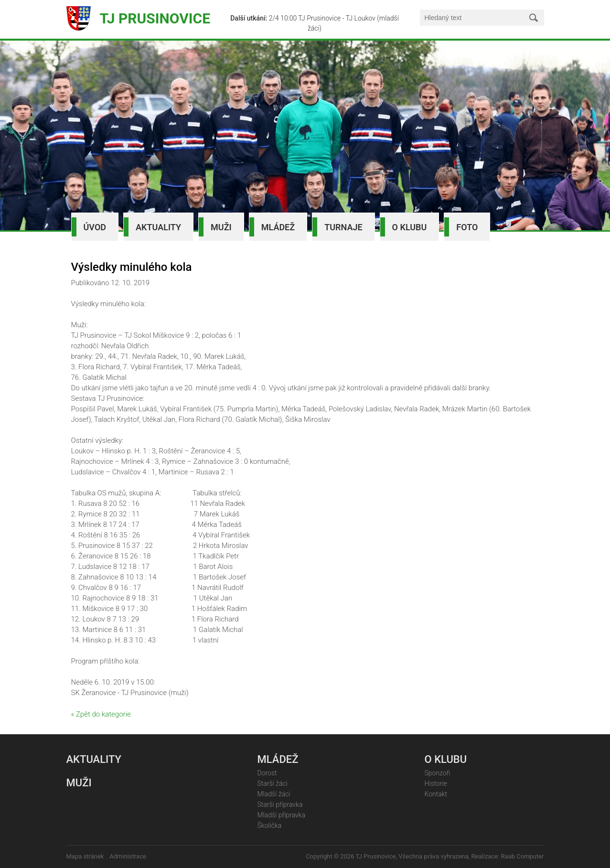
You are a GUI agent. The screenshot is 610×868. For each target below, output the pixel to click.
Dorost (267, 773)
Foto (467, 227)
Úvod (95, 227)
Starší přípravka (280, 804)
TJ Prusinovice (155, 18)
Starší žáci (273, 783)
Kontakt (436, 794)
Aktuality (158, 227)
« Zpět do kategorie (101, 714)
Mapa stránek (85, 856)
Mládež (278, 227)
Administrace (128, 856)
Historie (436, 783)
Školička (270, 825)
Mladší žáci (274, 794)
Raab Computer (523, 856)
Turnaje (343, 227)
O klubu (410, 227)
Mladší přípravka (281, 815)
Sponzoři (438, 773)
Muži (221, 227)
